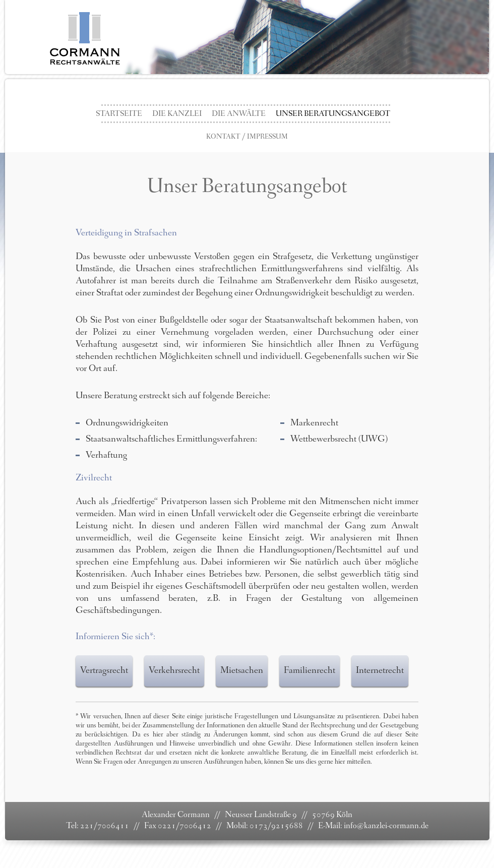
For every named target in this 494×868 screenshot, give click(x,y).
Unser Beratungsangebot (333, 114)
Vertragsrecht (104, 671)
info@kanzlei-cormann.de (386, 826)
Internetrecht (380, 671)
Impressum (267, 137)
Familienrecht (310, 671)
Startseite (119, 114)
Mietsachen (242, 671)
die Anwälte (239, 114)
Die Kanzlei (177, 114)
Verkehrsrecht (174, 671)
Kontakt (223, 137)
